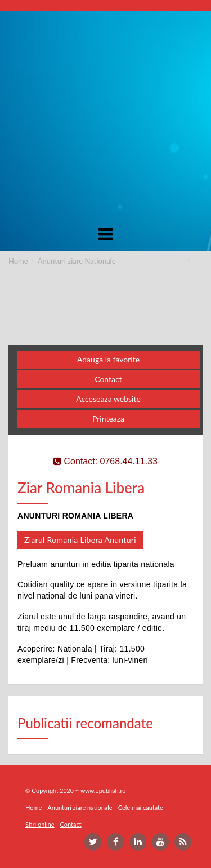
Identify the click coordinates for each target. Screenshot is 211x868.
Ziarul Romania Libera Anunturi (80, 540)
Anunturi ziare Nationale (77, 261)
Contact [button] (108, 379)
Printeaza (108, 418)
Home (18, 261)
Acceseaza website (108, 399)
